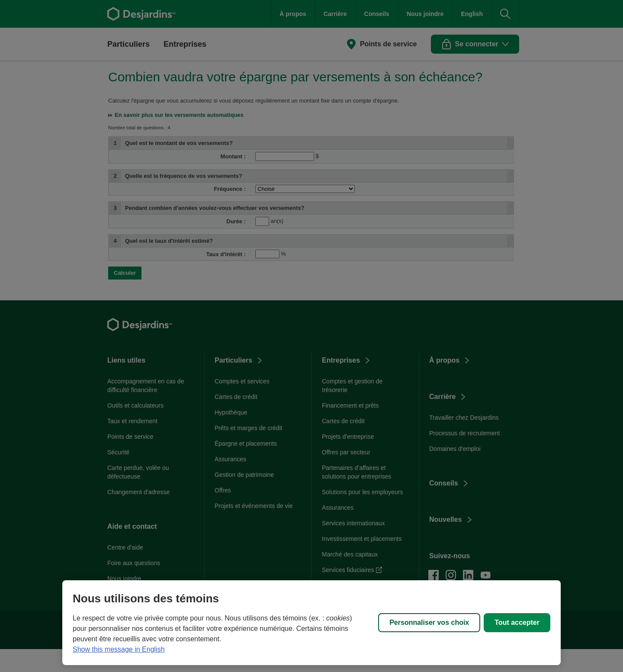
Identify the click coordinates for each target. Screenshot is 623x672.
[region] (311, 623)
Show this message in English (119, 649)
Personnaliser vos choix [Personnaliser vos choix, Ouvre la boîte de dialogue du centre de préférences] (429, 622)
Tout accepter (517, 622)
